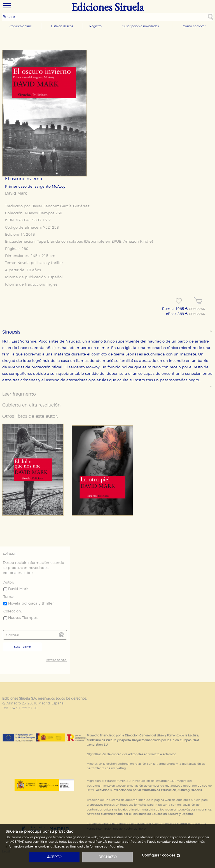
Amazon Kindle (138, 242)
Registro (95, 26)
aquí (175, 842)
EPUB (116, 242)
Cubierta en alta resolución (31, 405)
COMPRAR (197, 309)
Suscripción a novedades (141, 26)
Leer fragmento (19, 394)
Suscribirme (22, 647)
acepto (54, 857)
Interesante (56, 660)
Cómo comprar (194, 26)
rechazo (108, 857)
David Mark (16, 194)
